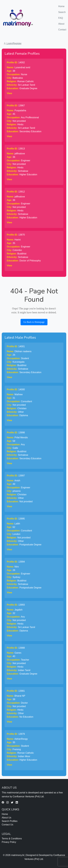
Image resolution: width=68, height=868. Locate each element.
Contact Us (7, 825)
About (61, 24)
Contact (62, 30)
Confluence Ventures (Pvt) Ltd (28, 797)
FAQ (61, 18)
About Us (7, 818)
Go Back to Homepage (34, 322)
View (9, 93)
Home (62, 6)
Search (62, 12)
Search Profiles (10, 821)
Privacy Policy (9, 842)
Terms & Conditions (12, 839)
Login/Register (13, 43)
